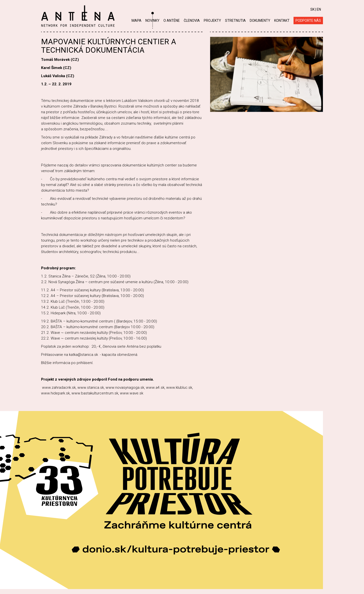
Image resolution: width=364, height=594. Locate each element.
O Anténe (172, 21)
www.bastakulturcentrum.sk (95, 393)
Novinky (152, 21)
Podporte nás (308, 21)
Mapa (136, 21)
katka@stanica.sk (83, 355)
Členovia (192, 21)
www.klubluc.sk (179, 388)
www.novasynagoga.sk (125, 388)
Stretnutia (235, 21)
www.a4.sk (155, 388)
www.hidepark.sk (55, 393)
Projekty (212, 21)
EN (319, 9)
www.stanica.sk (91, 388)
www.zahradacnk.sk (59, 388)
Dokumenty (260, 21)
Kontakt (282, 21)
